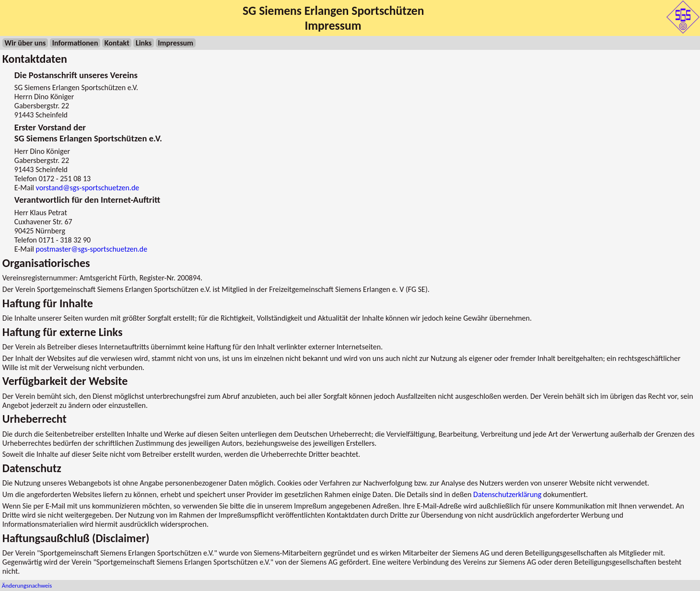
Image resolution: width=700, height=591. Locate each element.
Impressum (175, 43)
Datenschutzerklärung (507, 494)
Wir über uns (25, 43)
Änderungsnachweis (27, 585)
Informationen (75, 43)
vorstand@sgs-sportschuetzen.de (88, 188)
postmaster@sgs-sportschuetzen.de (92, 249)
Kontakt (117, 43)
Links (144, 43)
